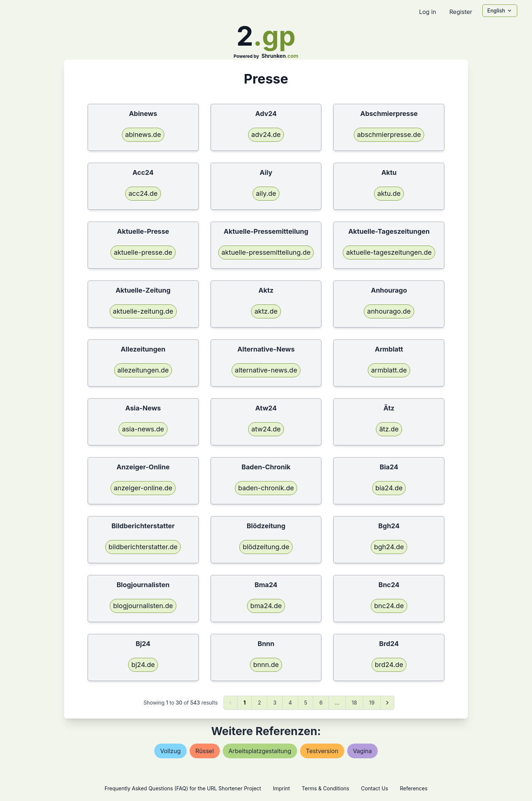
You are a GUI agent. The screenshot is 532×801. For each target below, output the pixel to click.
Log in (427, 12)
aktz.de (266, 311)
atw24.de (266, 429)
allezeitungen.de (143, 370)
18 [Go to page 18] (354, 703)
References (414, 788)
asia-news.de (143, 429)
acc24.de (143, 193)
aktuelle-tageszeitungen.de (389, 252)
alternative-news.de (266, 370)
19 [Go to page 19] (372, 703)
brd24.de (389, 665)
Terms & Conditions (325, 788)
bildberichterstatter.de (143, 547)
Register (461, 12)
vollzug (170, 751)
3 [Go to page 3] (275, 703)
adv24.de (266, 135)
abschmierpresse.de (389, 135)
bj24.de (143, 665)
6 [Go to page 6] (321, 703)
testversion (322, 751)
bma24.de (266, 606)
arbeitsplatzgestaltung (260, 751)
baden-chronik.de (266, 488)
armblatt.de (389, 370)
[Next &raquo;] (387, 703)
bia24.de (389, 488)
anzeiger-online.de (143, 488)
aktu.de (389, 193)
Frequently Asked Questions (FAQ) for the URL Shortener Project (183, 788)
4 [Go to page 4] (290, 703)
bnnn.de (266, 665)
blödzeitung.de (266, 547)
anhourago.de (389, 311)
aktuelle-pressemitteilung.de (266, 252)
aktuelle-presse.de (143, 252)
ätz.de (389, 429)
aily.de (266, 193)
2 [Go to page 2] (259, 703)
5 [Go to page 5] (306, 703)
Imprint (281, 788)
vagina (362, 751)
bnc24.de (389, 606)
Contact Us (374, 788)
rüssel (205, 751)
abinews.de (143, 135)
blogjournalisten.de (143, 606)
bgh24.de (389, 547)
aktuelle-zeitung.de (143, 311)
